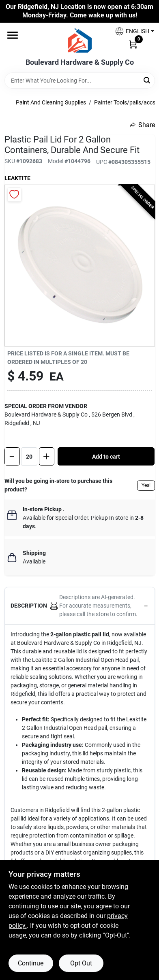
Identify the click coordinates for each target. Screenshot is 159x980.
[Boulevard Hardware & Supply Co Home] (80, 40)
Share (143, 125)
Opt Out (81, 963)
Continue (31, 963)
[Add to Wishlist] (14, 195)
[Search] (147, 80)
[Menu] (13, 35)
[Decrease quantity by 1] (12, 456)
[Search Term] (80, 81)
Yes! (146, 485)
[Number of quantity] (29, 456)
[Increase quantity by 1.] (47, 456)
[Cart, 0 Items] (133, 44)
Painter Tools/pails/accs (125, 102)
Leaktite (17, 178)
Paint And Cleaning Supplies (51, 102)
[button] (131, 31)
